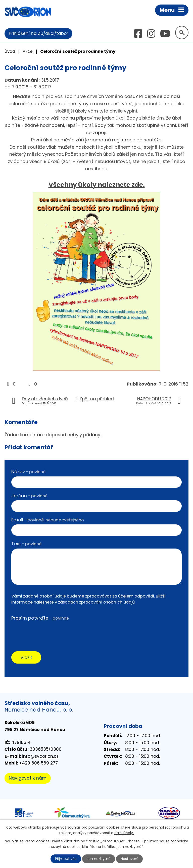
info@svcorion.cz (40, 756)
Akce (28, 51)
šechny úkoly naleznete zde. (99, 185)
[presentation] (50, 632)
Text (26, 544)
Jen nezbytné (99, 859)
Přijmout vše (66, 859)
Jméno (29, 496)
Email (48, 520)
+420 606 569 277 (38, 763)
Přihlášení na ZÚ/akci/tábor (38, 33)
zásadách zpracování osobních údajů (96, 602)
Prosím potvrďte (40, 618)
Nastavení (129, 859)
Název (28, 472)
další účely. (124, 833)
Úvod (10, 51)
